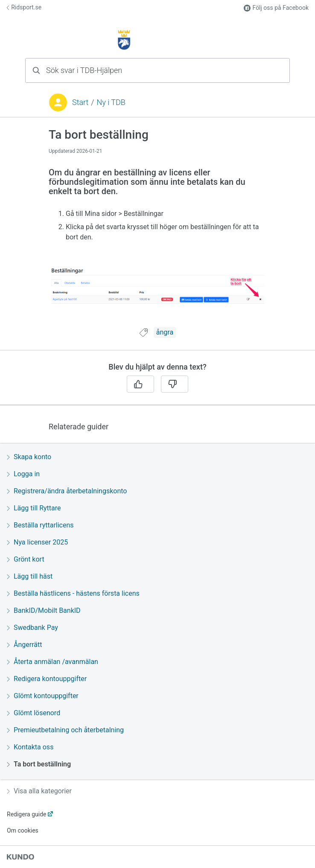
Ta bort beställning (39, 764)
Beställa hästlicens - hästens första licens (73, 593)
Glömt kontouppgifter (43, 696)
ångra (165, 332)
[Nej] (175, 384)
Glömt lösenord (34, 713)
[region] (157, 227)
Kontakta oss (30, 747)
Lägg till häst (30, 576)
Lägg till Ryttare (34, 508)
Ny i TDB (111, 102)
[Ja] (140, 384)
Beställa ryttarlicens (40, 525)
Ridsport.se (24, 7)
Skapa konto (29, 457)
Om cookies (23, 830)
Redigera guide (27, 814)
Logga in (23, 474)
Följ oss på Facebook (276, 8)
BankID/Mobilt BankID (44, 610)
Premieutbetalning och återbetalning (65, 730)
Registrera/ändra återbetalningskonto (67, 491)
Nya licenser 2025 (37, 542)
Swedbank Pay (32, 628)
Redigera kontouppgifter (47, 679)
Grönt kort (26, 559)
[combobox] (157, 70)
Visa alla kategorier (39, 791)
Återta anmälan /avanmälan (52, 662)
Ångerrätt (24, 645)
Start (80, 102)
